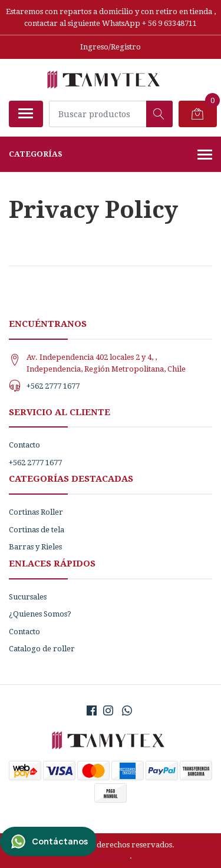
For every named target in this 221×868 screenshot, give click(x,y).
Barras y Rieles (35, 547)
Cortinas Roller (36, 512)
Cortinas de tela (37, 530)
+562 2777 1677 (53, 386)
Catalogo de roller (42, 649)
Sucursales (28, 597)
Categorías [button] (111, 155)
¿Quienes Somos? (40, 614)
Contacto (24, 445)
